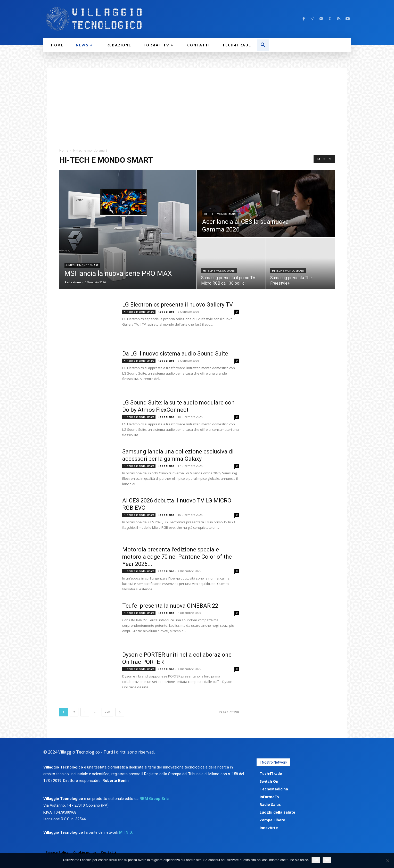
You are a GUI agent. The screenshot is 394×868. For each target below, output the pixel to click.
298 (107, 712)
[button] (263, 45)
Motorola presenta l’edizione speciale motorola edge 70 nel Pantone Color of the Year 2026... (177, 557)
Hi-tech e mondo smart (82, 265)
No (327, 860)
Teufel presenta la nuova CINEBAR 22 (170, 606)
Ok (316, 860)
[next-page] (120, 712)
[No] (388, 861)
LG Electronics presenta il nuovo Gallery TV (178, 305)
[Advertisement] (197, 104)
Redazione (73, 282)
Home (64, 150)
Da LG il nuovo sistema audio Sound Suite (175, 354)
